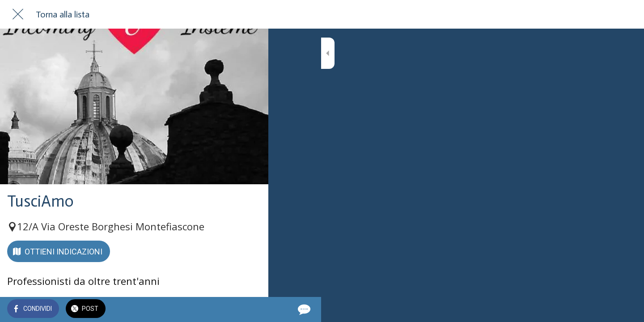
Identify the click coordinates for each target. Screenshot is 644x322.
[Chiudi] (18, 14)
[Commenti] (250, 309)
